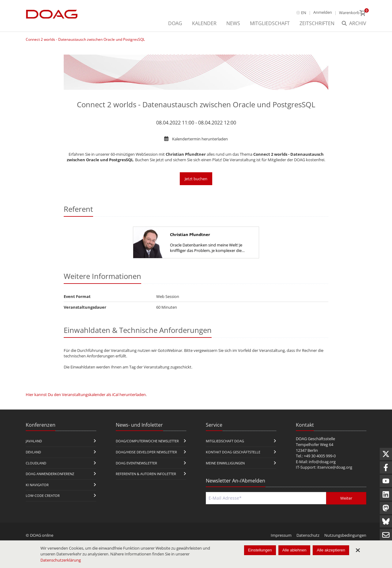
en (304, 13)
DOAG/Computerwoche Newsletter (147, 441)
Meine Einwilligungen (225, 463)
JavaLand (34, 441)
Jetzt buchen (196, 179)
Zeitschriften (317, 23)
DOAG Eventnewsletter (136, 463)
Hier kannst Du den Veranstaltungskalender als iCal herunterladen (86, 395)
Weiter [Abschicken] (346, 498)
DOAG (175, 23)
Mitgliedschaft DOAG (225, 441)
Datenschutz (308, 535)
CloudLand (36, 463)
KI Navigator (37, 485)
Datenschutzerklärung (61, 560)
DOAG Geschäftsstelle (315, 439)
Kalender (204, 23)
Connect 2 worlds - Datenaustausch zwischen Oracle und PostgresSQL (85, 39)
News (233, 23)
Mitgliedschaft (270, 23)
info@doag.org (322, 462)
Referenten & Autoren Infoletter (146, 474)
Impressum (281, 535)
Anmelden (323, 12)
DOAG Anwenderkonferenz (50, 474)
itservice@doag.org (335, 467)
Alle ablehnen (294, 550)
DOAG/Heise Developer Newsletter (146, 452)
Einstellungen (260, 550)
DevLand (33, 452)
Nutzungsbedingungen (345, 535)
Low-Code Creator (43, 496)
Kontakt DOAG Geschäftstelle (233, 452)
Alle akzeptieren (331, 550)
